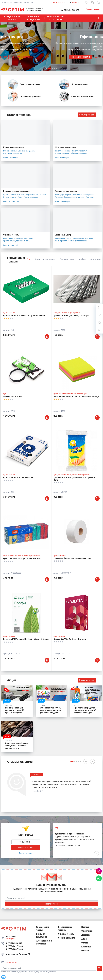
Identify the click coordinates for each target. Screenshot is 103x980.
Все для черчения (62, 153)
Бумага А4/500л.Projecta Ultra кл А (70, 639)
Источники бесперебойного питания (70, 197)
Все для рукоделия (79, 151)
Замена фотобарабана (78, 241)
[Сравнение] (92, 3)
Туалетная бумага (60, 556)
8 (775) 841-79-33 (14, 946)
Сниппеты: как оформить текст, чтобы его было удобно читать (17, 746)
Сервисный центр (63, 235)
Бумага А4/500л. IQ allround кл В (18, 478)
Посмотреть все (87, 115)
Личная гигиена (10, 197)
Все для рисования (62, 151)
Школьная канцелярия (34, 18)
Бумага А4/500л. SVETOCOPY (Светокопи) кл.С (25, 316)
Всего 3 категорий (11, 158)
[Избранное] (86, 3)
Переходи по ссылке (30, 57)
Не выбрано (59, 3)
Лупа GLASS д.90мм (13, 397)
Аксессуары (8, 238)
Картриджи (90, 197)
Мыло (20, 197)
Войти (75, 3)
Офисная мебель (11, 235)
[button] (71, 10)
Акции (26, 3)
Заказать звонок (93, 9)
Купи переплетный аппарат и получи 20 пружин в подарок (15, 710)
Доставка (18, 3)
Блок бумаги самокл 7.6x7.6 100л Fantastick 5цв (76, 397)
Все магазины (26, 853)
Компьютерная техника (66, 191)
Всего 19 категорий (11, 201)
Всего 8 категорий (62, 158)
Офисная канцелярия (74, 57)
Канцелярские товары (12, 18)
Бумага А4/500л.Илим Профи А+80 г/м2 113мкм (26, 639)
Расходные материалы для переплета (67, 313)
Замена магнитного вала (83, 238)
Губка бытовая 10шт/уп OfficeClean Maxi (22, 558)
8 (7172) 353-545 (14, 943)
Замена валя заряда (63, 238)
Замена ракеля (61, 241)
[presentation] (5, 47)
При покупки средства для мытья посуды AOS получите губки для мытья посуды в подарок (86, 712)
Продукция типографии (13, 153)
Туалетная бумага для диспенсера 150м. (73, 558)
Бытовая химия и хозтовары (55, 18)
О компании (7, 3)
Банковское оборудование (84, 195)
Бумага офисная (52, 57)
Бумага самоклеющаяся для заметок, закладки (70, 394)
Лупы (5, 394)
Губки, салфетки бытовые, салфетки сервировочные (25, 195)
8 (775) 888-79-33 (14, 949)
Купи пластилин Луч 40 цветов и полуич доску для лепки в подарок (50, 710)
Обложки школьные (79, 153)
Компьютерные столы (23, 238)
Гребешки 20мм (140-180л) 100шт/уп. (71, 316)
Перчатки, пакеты (31, 197)
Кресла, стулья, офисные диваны (17, 241)
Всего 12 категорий (63, 201)
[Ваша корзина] (99, 3)
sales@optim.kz (11, 962)
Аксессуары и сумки (63, 195)
